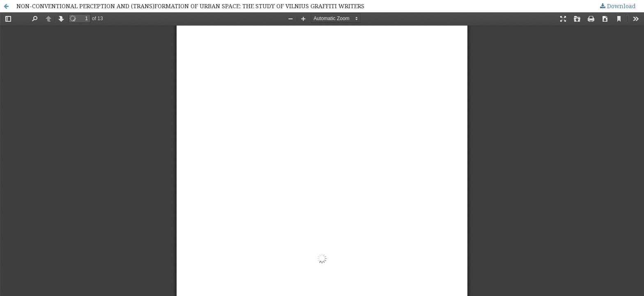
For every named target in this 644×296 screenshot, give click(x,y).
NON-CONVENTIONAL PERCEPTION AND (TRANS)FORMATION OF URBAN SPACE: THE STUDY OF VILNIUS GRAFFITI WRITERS (190, 6)
